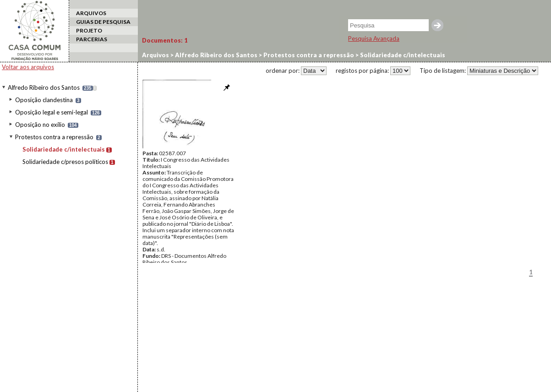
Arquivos (155, 55)
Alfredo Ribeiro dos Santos (44, 87)
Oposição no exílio (40, 125)
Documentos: (165, 40)
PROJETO (89, 30)
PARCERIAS (92, 39)
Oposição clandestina (44, 100)
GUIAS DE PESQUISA (103, 22)
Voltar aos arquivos (28, 67)
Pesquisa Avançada (374, 38)
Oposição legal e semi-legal (52, 112)
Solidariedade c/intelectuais (64, 149)
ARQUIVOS (91, 13)
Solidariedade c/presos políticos (65, 162)
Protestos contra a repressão (54, 137)
